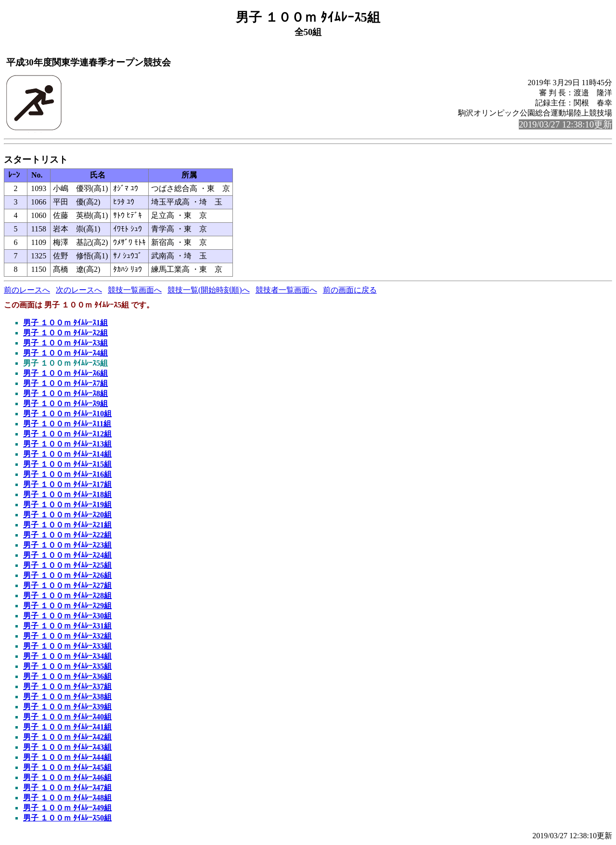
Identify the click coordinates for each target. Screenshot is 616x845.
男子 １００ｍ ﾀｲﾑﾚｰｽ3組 (65, 343)
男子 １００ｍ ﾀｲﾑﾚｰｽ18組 (67, 494)
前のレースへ (27, 290)
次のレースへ (79, 290)
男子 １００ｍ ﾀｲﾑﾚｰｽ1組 (65, 323)
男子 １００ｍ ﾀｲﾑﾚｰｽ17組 (67, 484)
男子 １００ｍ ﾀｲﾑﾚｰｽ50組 (67, 818)
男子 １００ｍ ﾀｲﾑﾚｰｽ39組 (67, 707)
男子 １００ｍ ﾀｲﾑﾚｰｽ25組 (67, 565)
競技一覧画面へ (135, 290)
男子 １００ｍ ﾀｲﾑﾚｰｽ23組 (67, 545)
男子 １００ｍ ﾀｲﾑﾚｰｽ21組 (67, 525)
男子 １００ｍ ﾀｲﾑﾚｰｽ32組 (67, 636)
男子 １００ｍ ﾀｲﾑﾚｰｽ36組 (67, 676)
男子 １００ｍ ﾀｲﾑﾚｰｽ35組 (67, 666)
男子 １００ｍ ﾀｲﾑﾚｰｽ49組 (67, 808)
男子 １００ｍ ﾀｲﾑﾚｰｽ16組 (67, 474)
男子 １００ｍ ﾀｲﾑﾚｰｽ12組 (67, 434)
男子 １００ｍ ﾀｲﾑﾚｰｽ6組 (65, 373)
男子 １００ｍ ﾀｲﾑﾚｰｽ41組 (67, 727)
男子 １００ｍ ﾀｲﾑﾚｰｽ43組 (67, 747)
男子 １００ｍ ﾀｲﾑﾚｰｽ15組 (67, 464)
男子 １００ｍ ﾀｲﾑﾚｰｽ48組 (67, 798)
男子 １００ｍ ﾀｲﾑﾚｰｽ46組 (67, 777)
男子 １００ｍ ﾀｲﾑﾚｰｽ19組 (67, 505)
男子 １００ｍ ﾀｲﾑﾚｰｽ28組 (67, 595)
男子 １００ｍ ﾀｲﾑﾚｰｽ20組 (67, 515)
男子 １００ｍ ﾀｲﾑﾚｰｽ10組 (67, 414)
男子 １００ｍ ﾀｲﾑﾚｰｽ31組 (67, 626)
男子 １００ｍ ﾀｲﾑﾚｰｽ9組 (65, 403)
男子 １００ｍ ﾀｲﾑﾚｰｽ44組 (67, 757)
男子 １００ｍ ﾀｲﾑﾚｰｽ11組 (67, 424)
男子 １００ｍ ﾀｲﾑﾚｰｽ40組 (67, 717)
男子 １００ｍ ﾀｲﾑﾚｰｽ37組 (67, 686)
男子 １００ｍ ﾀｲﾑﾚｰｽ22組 (67, 535)
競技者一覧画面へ (286, 290)
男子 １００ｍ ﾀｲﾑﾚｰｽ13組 (67, 444)
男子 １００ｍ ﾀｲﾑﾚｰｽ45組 (67, 767)
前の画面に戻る (350, 290)
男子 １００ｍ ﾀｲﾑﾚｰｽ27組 (67, 585)
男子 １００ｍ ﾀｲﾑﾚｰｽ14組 (67, 454)
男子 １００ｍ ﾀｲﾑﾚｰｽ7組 (65, 383)
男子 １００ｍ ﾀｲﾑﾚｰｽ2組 (65, 333)
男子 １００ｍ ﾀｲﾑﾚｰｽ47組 (67, 787)
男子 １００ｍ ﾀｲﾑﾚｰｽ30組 (67, 616)
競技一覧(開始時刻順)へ (209, 290)
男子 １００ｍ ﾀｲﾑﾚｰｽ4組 (65, 353)
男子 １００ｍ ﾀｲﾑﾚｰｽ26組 (67, 575)
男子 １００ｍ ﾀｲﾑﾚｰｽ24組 (67, 555)
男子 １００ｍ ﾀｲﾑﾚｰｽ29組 (67, 606)
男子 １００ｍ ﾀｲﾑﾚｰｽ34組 (67, 656)
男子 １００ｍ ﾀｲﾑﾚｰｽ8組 (65, 393)
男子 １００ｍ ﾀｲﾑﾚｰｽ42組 (67, 737)
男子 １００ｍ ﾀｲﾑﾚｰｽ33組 (67, 646)
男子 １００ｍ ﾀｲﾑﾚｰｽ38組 (67, 697)
